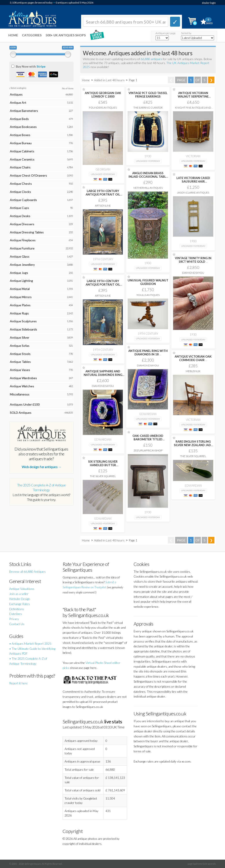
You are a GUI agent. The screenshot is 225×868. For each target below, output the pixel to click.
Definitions (17, 609)
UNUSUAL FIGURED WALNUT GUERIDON (148, 282)
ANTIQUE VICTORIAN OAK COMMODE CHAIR (193, 358)
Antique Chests (21, 184)
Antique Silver (20, 337)
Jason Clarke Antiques (193, 193)
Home (13, 35)
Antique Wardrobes (23, 378)
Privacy (14, 619)
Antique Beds (19, 119)
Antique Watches (22, 386)
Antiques (16, 94)
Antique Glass (20, 256)
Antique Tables (20, 362)
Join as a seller (19, 594)
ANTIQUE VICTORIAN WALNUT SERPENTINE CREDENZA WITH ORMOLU (193, 96)
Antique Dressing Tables (27, 232)
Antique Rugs (19, 313)
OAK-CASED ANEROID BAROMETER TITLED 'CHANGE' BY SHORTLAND (148, 439)
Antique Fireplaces (23, 240)
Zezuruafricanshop (148, 450)
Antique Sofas (20, 346)
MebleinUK (193, 371)
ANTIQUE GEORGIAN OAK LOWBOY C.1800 (103, 95)
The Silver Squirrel (193, 456)
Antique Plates (20, 305)
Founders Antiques (103, 108)
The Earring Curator (148, 108)
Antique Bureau (21, 143)
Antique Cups (19, 208)
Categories (32, 35)
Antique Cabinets (22, 151)
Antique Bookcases (23, 127)
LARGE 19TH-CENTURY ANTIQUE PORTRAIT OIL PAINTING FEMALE (103, 194)
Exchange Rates (20, 604)
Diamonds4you (193, 273)
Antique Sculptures (23, 321)
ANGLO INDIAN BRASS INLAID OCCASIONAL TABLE (148, 177)
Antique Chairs (20, 167)
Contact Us (17, 624)
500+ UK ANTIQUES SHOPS (66, 35)
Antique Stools (20, 354)
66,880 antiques (152, 59)
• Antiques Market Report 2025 (30, 644)
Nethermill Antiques (148, 188)
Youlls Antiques (148, 295)
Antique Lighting (21, 281)
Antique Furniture (22, 248)
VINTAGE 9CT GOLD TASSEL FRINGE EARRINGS (148, 95)
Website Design (20, 599)
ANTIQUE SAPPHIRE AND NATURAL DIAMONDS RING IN (103, 375)
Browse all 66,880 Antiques (27, 572)
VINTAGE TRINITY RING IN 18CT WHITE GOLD (193, 260)
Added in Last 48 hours (110, 80)
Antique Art (18, 102)
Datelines (16, 614)
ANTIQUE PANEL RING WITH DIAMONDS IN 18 (148, 353)
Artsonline (103, 206)
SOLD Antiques (21, 413)
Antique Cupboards (23, 200)
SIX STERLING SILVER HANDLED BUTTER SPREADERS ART (103, 465)
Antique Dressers (22, 224)
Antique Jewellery (22, 265)
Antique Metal (20, 289)
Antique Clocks (20, 192)
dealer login (209, 3)
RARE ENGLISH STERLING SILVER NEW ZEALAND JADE (193, 445)
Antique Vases (20, 370)
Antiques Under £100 (25, 404)
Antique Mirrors (21, 297)
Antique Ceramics (22, 159)
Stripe (41, 66)
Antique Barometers (24, 111)
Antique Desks (20, 216)
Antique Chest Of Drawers (28, 175)
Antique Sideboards (24, 329)
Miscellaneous (20, 394)
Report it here (18, 683)
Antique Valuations (22, 589)
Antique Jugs (19, 273)
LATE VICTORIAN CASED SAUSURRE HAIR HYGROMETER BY (193, 181)
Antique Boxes (20, 135)
